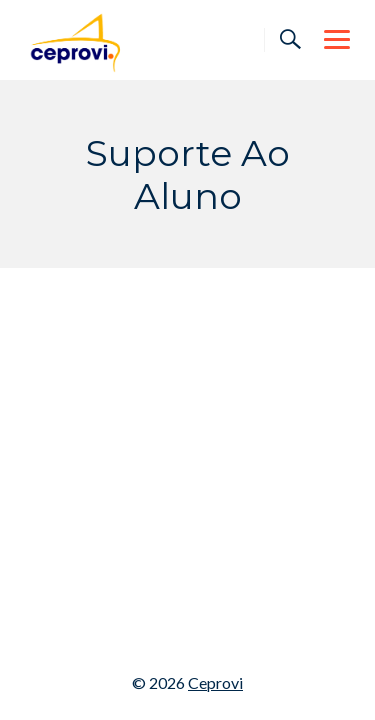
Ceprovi (215, 682)
